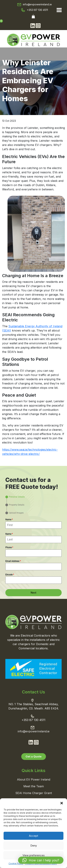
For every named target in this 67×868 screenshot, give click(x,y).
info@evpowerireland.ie (37, 4)
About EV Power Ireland (34, 779)
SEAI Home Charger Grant (34, 793)
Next (33, 593)
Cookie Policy (16, 863)
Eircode (10, 575)
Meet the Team (34, 786)
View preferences (34, 855)
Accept (33, 836)
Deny (34, 846)
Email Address (13, 561)
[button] (62, 803)
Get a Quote (34, 756)
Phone (9, 547)
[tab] (15, 497)
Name (9, 520)
